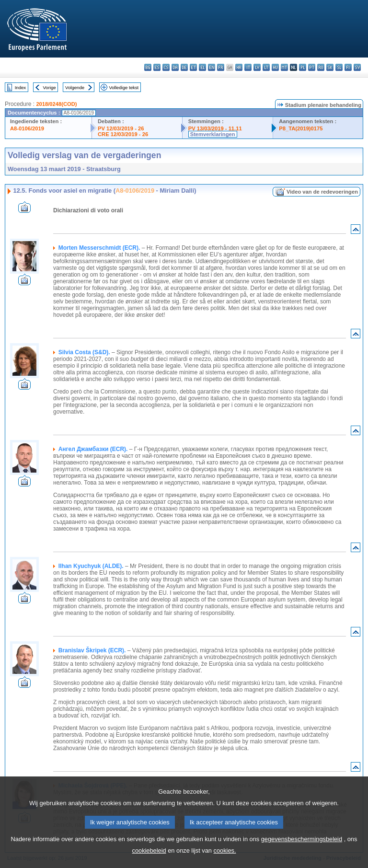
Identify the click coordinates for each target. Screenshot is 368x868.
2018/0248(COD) (56, 104)
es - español (157, 67)
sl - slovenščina (339, 67)
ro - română (321, 67)
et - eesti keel (193, 67)
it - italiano (248, 67)
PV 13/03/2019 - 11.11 (215, 128)
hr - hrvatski (239, 67)
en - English (212, 67)
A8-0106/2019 (27, 128)
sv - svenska (357, 67)
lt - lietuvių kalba (266, 67)
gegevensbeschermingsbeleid (302, 851)
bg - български (148, 67)
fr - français (221, 67)
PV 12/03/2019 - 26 (121, 128)
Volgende (75, 87)
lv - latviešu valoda (257, 67)
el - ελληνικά (202, 67)
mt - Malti (284, 67)
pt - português (312, 67)
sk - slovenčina (330, 67)
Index (20, 87)
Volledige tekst (124, 87)
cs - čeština (166, 67)
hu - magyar (275, 67)
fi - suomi (348, 67)
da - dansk (175, 67)
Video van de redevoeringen (322, 192)
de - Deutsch (184, 67)
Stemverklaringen (213, 134)
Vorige (50, 87)
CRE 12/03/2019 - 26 (123, 134)
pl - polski (303, 67)
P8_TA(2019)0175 (301, 128)
